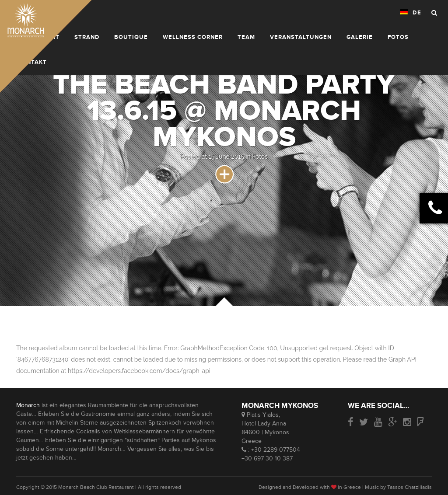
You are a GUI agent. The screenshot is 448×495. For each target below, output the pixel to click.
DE (411, 13)
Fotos (260, 157)
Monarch (28, 405)
